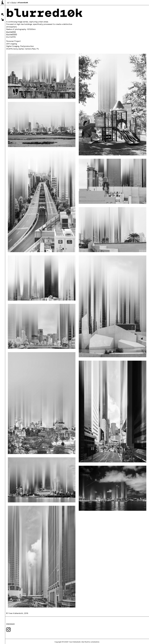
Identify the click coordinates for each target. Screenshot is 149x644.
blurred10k (23, 3)
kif (8, 3)
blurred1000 (12, 34)
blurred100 (11, 32)
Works (14, 3)
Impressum (10, 624)
